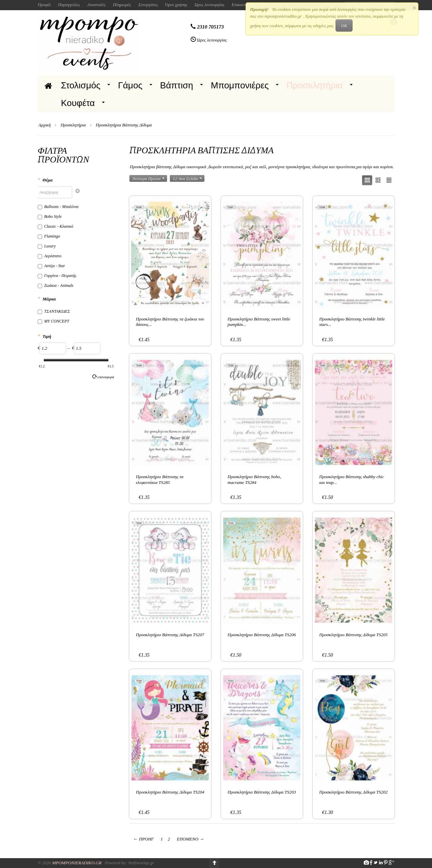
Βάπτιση (176, 85)
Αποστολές (96, 5)
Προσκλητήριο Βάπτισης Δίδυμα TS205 (353, 635)
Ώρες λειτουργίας (210, 5)
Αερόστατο (50, 256)
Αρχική (44, 125)
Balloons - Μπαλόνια (58, 207)
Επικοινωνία (243, 5)
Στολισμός (81, 85)
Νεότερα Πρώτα (149, 179)
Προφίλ (44, 5)
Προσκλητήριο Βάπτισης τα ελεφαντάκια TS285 (160, 479)
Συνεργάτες (148, 5)
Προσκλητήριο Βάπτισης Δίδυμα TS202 (353, 792)
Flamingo (49, 236)
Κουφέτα (78, 103)
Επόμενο (191, 839)
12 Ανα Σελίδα (187, 179)
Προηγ (143, 839)
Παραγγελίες (69, 5)
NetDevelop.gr (141, 863)
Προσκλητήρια (314, 85)
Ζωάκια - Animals (56, 285)
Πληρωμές (122, 5)
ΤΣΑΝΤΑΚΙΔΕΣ (54, 311)
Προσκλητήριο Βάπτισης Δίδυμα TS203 (262, 792)
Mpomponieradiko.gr (77, 863)
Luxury (47, 246)
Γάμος (130, 85)
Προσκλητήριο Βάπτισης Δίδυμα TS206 (262, 635)
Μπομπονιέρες (240, 85)
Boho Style (50, 216)
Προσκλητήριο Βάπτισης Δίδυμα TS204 (170, 792)
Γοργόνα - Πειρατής (57, 276)
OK (344, 26)
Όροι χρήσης (176, 5)
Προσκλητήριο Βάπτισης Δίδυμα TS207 (170, 635)
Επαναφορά (103, 377)
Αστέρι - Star (51, 266)
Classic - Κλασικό (56, 226)
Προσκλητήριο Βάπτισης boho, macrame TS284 (254, 479)
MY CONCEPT (53, 321)
